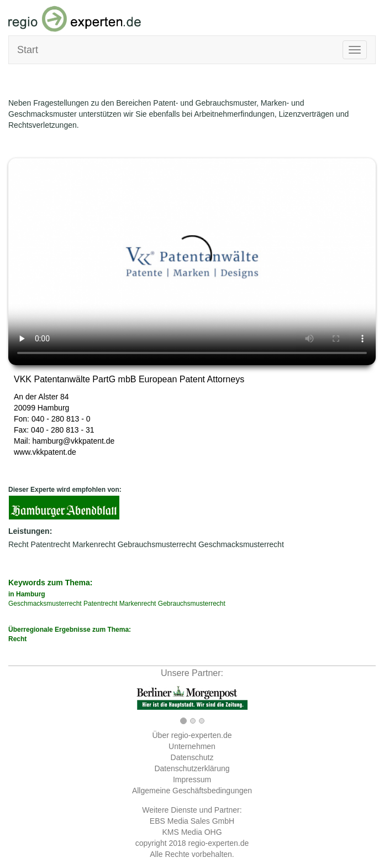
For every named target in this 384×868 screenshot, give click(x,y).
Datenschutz (192, 757)
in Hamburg (27, 594)
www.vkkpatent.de (45, 452)
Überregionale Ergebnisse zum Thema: (192, 635)
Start (28, 50)
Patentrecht (50, 544)
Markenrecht (94, 544)
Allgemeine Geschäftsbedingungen (192, 791)
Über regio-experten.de (192, 735)
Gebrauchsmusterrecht (157, 544)
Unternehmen (192, 746)
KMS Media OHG (192, 832)
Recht (19, 544)
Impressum (192, 779)
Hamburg (54, 408)
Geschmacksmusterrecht (241, 544)
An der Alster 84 (41, 397)
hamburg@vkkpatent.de (73, 441)
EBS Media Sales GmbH (192, 821)
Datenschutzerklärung (192, 768)
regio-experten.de (218, 843)
